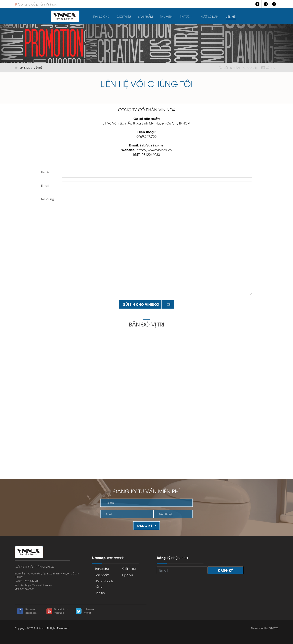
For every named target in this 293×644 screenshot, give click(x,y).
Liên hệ (231, 16)
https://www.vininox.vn (154, 150)
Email (45, 185)
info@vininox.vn (152, 145)
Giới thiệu (124, 16)
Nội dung (48, 199)
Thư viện (166, 16)
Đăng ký (146, 526)
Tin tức (185, 16)
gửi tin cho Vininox (146, 304)
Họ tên (46, 172)
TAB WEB (273, 628)
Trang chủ (101, 16)
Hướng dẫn (209, 16)
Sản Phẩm (145, 16)
